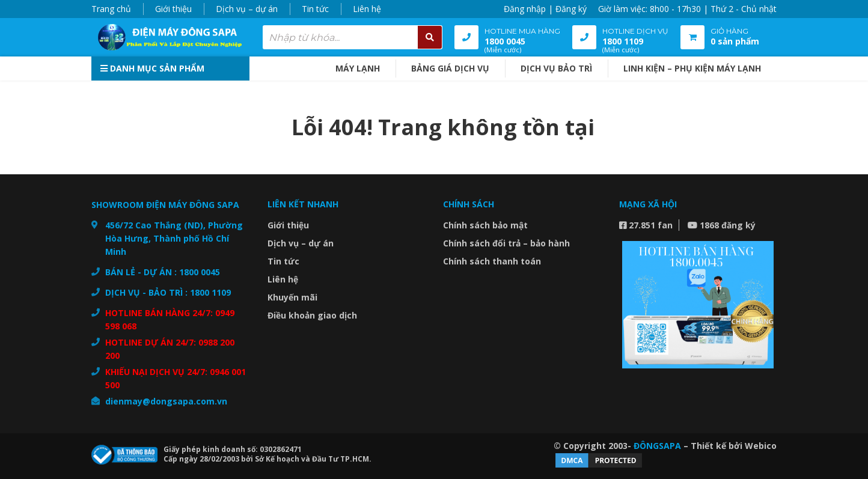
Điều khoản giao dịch (312, 315)
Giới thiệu (173, 9)
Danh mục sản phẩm (152, 68)
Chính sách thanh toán (492, 261)
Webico (761, 446)
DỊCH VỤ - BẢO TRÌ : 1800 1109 (168, 292)
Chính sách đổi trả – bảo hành (506, 243)
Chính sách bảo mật (485, 225)
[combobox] (353, 37)
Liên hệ (367, 9)
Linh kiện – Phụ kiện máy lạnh (692, 68)
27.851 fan (646, 225)
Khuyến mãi (292, 297)
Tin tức (315, 9)
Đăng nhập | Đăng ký (545, 9)
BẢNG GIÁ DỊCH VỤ (450, 68)
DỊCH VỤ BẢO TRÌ (556, 68)
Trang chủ (111, 9)
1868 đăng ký (722, 225)
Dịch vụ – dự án (247, 9)
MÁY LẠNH (358, 68)
